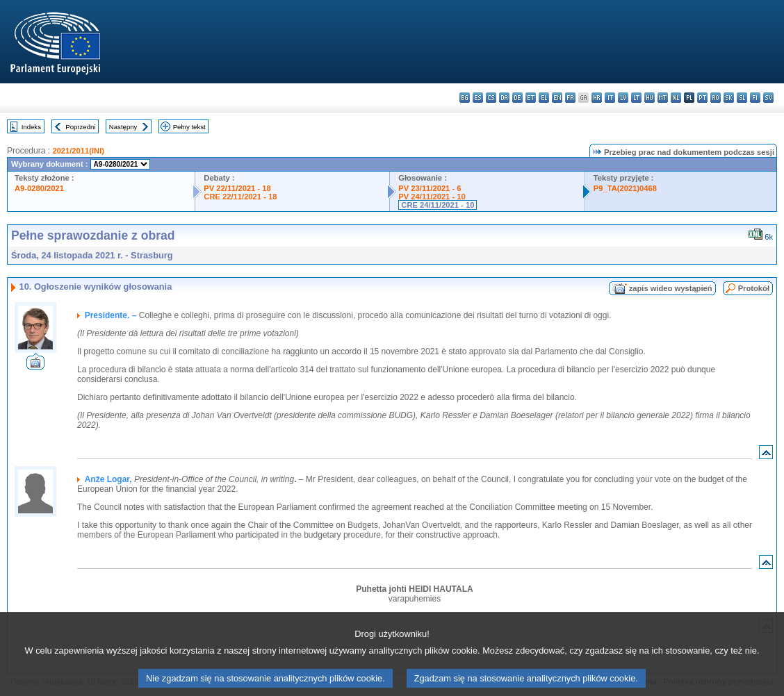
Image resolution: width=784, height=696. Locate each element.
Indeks (31, 127)
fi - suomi (755, 98)
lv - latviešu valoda (623, 98)
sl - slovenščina (742, 98)
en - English (557, 98)
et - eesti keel (531, 98)
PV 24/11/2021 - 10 (432, 197)
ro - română (716, 98)
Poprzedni (80, 127)
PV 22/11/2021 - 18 (237, 188)
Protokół (754, 288)
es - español (478, 98)
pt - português (702, 98)
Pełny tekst (189, 127)
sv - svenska (768, 98)
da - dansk (504, 98)
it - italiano (610, 98)
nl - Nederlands (676, 98)
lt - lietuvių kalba (636, 98)
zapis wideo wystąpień (671, 288)
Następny (123, 127)
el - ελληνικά (544, 98)
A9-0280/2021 (39, 188)
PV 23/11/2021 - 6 (430, 188)
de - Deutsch (517, 98)
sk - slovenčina (729, 98)
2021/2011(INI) (78, 151)
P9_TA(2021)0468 (625, 188)
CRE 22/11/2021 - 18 (240, 197)
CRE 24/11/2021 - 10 (438, 205)
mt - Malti (663, 98)
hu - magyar (650, 98)
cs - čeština (491, 98)
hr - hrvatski (597, 98)
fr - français (570, 98)
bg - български (465, 98)
